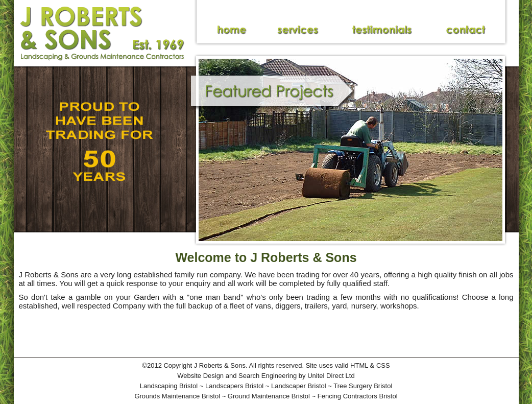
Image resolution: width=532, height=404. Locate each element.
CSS (383, 365)
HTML (359, 365)
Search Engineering (268, 376)
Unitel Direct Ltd (331, 376)
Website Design (200, 376)
